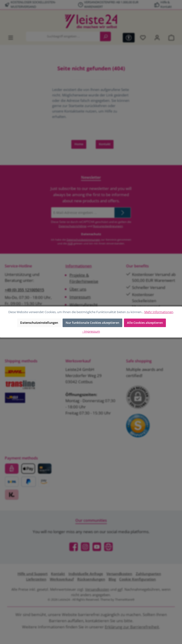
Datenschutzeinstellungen (39, 323)
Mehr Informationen (159, 312)
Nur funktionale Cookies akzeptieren (92, 323)
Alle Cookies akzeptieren (145, 323)
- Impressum (91, 331)
